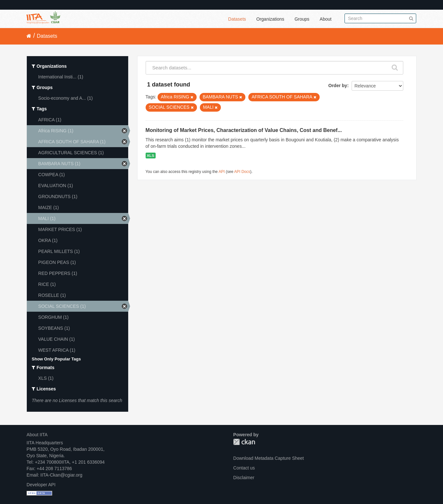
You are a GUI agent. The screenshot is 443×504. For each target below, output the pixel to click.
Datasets (237, 19)
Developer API (41, 485)
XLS (151, 156)
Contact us (244, 468)
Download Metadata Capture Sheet (268, 458)
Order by (338, 86)
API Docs (242, 172)
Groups (302, 19)
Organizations (270, 19)
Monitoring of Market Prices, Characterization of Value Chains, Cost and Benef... (244, 130)
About (326, 19)
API (222, 172)
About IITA (37, 435)
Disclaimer (244, 478)
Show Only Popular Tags (56, 359)
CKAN (244, 442)
